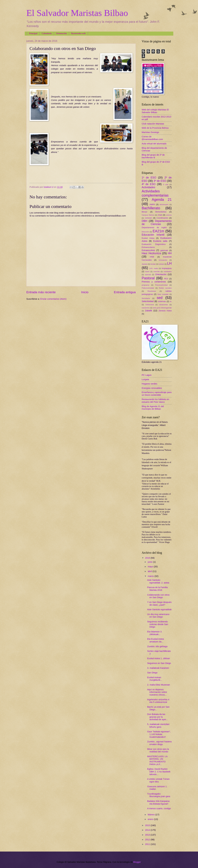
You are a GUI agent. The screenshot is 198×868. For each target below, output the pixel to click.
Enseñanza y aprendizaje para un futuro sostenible (157, 394)
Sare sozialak (163, 294)
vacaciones (163, 305)
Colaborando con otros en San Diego (158, 596)
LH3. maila (154, 268)
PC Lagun (147, 375)
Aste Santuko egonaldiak (159, 609)
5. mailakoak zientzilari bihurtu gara (158, 726)
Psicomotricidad (161, 285)
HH (170, 253)
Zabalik (148, 311)
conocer (148, 218)
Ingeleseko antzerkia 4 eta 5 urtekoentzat (158, 701)
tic (171, 301)
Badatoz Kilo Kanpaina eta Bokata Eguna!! (158, 802)
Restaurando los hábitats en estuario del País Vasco (155, 401)
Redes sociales (165, 288)
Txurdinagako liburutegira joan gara (159, 795)
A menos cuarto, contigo (159, 808)
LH (169, 263)
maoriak (157, 271)
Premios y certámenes (154, 282)
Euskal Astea (148, 238)
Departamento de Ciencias (157, 223)
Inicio (85, 292)
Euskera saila (160, 241)
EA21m (158, 231)
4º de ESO (149, 184)
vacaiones (146, 308)
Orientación (61, 33)
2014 (148, 830)
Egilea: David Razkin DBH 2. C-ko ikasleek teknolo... (159, 772)
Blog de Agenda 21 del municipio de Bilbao (153, 408)
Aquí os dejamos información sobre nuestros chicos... (157, 692)
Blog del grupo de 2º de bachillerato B (153, 156)
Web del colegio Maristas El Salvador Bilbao (155, 111)
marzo (151, 576)
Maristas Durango (150, 132)
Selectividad (148, 301)
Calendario (47, 33)
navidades (168, 271)
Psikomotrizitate (148, 288)
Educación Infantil (153, 235)
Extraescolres (148, 250)
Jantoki (144, 264)
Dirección (145, 232)
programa (145, 285)
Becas (144, 212)
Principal (33, 33)
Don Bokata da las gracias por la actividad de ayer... (158, 717)
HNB (152, 257)
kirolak (153, 264)
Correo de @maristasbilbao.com (152, 138)
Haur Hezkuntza (151, 253)
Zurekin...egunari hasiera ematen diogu (159, 743)
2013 (148, 835)
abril (150, 571)
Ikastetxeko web (78, 33)
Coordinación (162, 218)
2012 (148, 840)
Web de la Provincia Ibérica (155, 128)
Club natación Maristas (153, 124)
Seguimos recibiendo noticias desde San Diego (158, 624)
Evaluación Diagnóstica (154, 244)
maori (147, 271)
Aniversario (164, 204)
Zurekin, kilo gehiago (157, 646)
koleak (161, 264)
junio (150, 562)
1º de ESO (149, 178)
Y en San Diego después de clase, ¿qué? (159, 604)
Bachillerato (151, 208)
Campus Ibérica (148, 215)
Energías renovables (152, 388)
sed (160, 298)
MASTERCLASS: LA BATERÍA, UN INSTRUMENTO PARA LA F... (157, 760)
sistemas (162, 301)
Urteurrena (150, 305)
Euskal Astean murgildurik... (155, 679)
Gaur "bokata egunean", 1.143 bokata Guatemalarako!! (159, 734)
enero (151, 819)
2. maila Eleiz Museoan (159, 685)
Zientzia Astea (165, 311)
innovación (163, 260)
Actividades (148, 187)
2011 (148, 844)
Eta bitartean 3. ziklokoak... (155, 633)
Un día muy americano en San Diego (158, 616)
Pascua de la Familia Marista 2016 (157, 589)
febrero (151, 815)
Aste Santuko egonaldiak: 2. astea (158, 581)
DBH (144, 221)
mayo (151, 567)
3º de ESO (160, 181)
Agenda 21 (162, 200)
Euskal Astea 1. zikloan (159, 658)
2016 (148, 558)
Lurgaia (145, 379)
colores (169, 215)
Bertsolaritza (161, 212)
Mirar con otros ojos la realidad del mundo (158, 750)
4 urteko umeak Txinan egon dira (158, 780)
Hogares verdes (149, 384)
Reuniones (152, 291)
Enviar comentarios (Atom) (53, 299)
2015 (148, 825)
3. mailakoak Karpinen (158, 668)
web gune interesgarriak (162, 308)
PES (166, 279)
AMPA (152, 204)
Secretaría (146, 298)
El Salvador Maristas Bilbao (77, 13)
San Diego (152, 673)
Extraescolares (148, 247)
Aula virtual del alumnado (154, 144)
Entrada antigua (125, 292)
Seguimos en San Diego (159, 663)
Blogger (137, 862)
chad (160, 215)
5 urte (166, 184)
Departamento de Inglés (154, 227)
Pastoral (148, 278)
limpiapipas (167, 268)
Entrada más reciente (41, 292)
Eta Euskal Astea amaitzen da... (156, 640)
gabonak (164, 250)
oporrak (148, 274)
